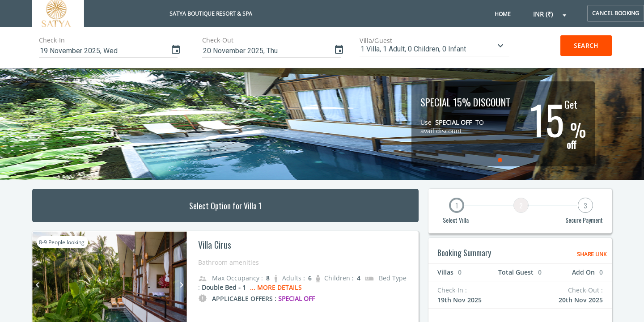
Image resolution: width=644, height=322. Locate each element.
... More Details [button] (276, 287)
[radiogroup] (501, 160)
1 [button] (457, 205)
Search (586, 45)
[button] (550, 15)
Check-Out (218, 40)
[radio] (501, 160)
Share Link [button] (592, 254)
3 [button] (585, 205)
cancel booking (616, 13)
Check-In (52, 40)
